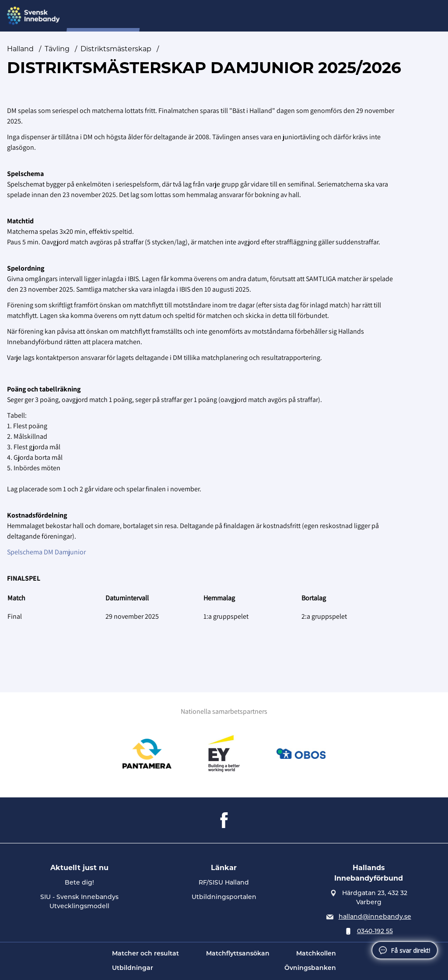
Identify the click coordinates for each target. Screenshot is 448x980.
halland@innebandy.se (375, 917)
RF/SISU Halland (224, 883)
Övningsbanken (310, 968)
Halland (20, 49)
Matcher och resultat (145, 954)
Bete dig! (79, 883)
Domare (168, 16)
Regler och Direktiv (306, 16)
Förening (249, 16)
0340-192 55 (375, 932)
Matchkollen (316, 954)
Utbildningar (133, 968)
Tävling (57, 49)
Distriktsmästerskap (116, 49)
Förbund (208, 16)
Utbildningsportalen (224, 897)
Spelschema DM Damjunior (46, 552)
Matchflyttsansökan (238, 954)
